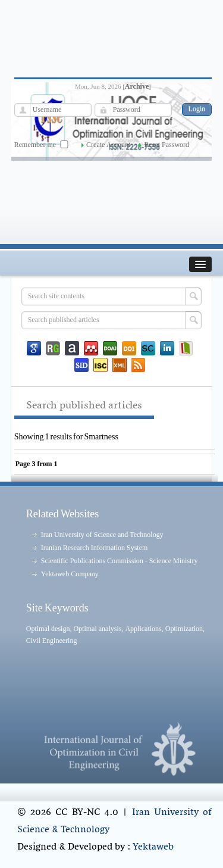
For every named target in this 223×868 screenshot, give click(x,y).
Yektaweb (153, 847)
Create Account (108, 145)
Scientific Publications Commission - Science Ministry (120, 561)
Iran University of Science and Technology (102, 535)
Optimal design (48, 629)
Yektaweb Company (70, 574)
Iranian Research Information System (95, 548)
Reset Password (167, 145)
